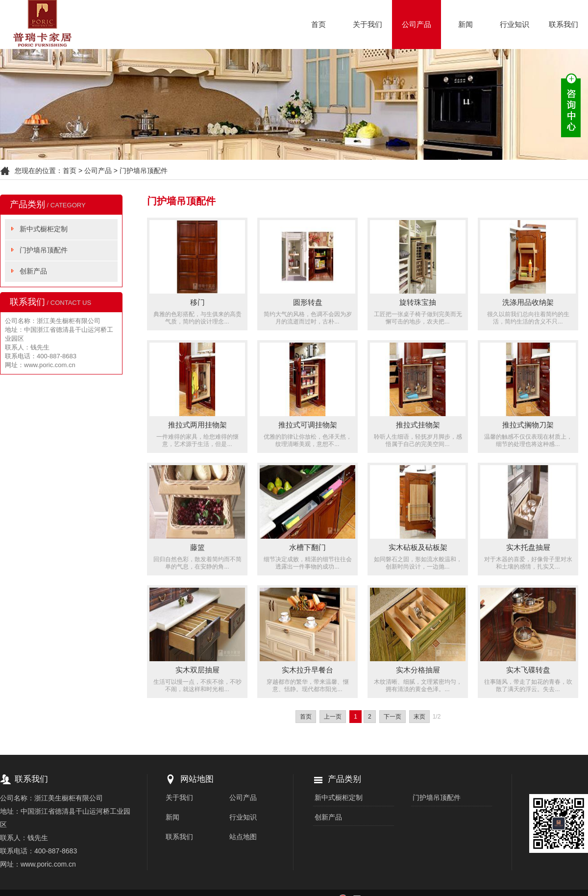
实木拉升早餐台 (307, 670)
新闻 (465, 24)
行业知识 (514, 24)
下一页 (392, 717)
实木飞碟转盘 (528, 670)
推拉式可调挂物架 (308, 425)
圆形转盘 (308, 302)
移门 (197, 302)
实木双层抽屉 (197, 670)
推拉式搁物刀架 (528, 425)
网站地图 (197, 779)
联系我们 (563, 24)
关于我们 (367, 24)
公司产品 (416, 24)
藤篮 (197, 547)
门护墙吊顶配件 (144, 171)
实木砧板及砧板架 (418, 547)
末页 (419, 717)
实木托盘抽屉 (528, 547)
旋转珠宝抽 (418, 302)
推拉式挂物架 (418, 425)
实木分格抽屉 (418, 670)
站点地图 (243, 837)
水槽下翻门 (307, 547)
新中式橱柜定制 (44, 229)
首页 (318, 24)
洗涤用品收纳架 (528, 302)
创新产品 (33, 271)
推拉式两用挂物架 (197, 425)
